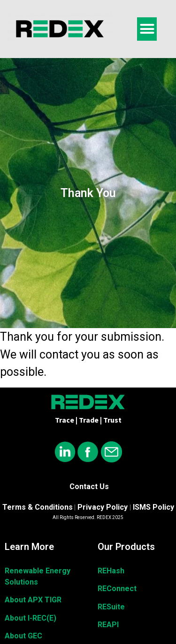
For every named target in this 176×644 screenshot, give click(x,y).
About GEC (23, 636)
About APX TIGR (33, 600)
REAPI (108, 625)
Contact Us (89, 487)
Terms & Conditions (38, 507)
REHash (111, 571)
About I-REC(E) (31, 618)
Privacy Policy (103, 507)
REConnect (117, 589)
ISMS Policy (153, 507)
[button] (147, 29)
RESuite (111, 607)
